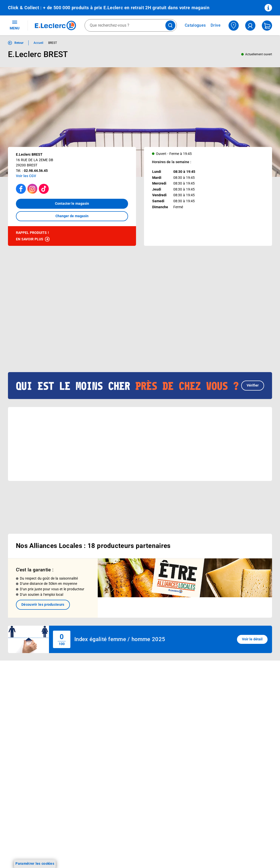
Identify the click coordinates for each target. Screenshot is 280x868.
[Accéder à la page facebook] (21, 189)
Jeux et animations (23, 709)
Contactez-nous (179, 714)
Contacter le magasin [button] (72, 203)
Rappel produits (232, 800)
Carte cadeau (72, 714)
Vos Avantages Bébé (25, 703)
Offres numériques (76, 746)
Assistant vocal (73, 720)
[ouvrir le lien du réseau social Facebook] (37, 854)
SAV (170, 707)
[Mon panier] (267, 26)
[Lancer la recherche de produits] (170, 25)
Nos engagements (128, 716)
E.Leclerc (78, 753)
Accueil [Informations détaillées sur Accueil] (38, 43)
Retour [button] (19, 43)
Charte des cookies (235, 735)
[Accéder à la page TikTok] (44, 189)
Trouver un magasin (130, 761)
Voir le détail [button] (252, 620)
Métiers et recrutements (133, 729)
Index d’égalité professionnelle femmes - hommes (239, 813)
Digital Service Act (234, 794)
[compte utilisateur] (250, 26)
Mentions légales (233, 703)
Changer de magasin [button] (72, 216)
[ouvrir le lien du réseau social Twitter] (68, 854)
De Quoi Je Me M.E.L (131, 735)
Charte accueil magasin (80, 772)
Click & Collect (72, 681)
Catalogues (17, 690)
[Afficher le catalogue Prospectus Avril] (31, 313)
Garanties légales (233, 774)
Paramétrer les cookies (35, 864)
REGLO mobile (72, 701)
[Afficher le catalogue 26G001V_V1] (122, 313)
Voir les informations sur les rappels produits (134, 649)
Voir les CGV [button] (26, 176)
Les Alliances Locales (131, 722)
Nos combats (124, 709)
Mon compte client (181, 681)
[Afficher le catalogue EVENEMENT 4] (76, 313)
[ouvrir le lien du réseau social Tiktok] (57, 854)
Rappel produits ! (33, 236)
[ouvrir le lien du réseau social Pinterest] (78, 854)
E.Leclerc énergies (75, 688)
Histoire (120, 690)
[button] (140, 369)
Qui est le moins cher (131, 742)
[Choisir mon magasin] (234, 26)
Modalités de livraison (237, 742)
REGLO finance (73, 694)
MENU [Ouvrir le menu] (15, 25)
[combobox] (131, 25)
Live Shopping (19, 716)
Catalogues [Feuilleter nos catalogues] (195, 25)
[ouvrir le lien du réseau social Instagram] (47, 854)
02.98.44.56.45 (36, 171)
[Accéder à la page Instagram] (32, 189)
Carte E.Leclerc (20, 696)
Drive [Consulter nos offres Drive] (216, 25)
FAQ (170, 701)
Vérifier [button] (253, 369)
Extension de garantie (78, 707)
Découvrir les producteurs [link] (43, 586)
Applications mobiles (77, 727)
